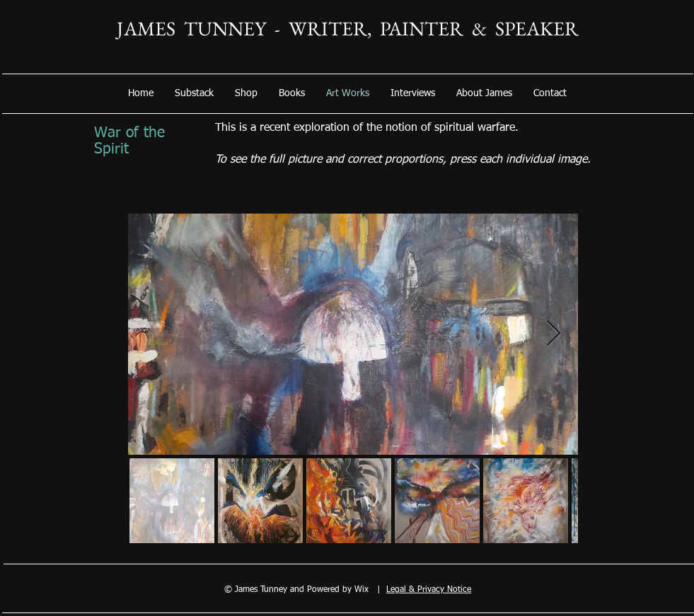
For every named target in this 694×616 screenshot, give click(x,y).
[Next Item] (554, 334)
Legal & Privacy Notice (429, 590)
